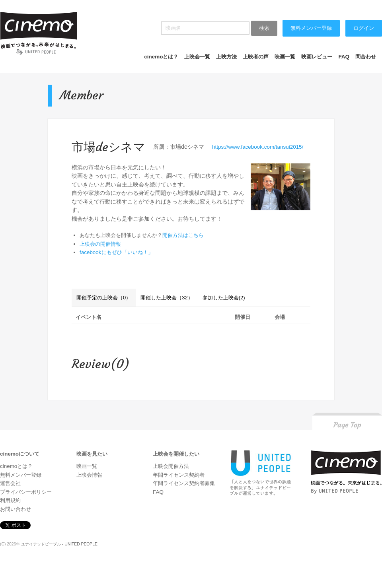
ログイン (364, 28)
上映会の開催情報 (100, 244)
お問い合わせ (16, 509)
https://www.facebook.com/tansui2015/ (258, 147)
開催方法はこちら (183, 235)
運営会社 (10, 483)
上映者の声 (256, 57)
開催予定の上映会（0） (104, 298)
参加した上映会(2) (224, 298)
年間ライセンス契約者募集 (184, 483)
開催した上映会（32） (167, 298)
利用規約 (10, 500)
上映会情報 (89, 475)
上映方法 (226, 57)
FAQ (344, 57)
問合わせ (366, 57)
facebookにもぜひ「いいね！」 (116, 252)
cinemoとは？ (161, 57)
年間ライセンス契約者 (179, 475)
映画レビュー (317, 57)
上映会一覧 (197, 57)
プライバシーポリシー (26, 492)
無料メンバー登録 (311, 28)
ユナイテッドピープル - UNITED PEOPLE (59, 544)
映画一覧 (285, 57)
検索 (264, 28)
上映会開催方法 (171, 466)
